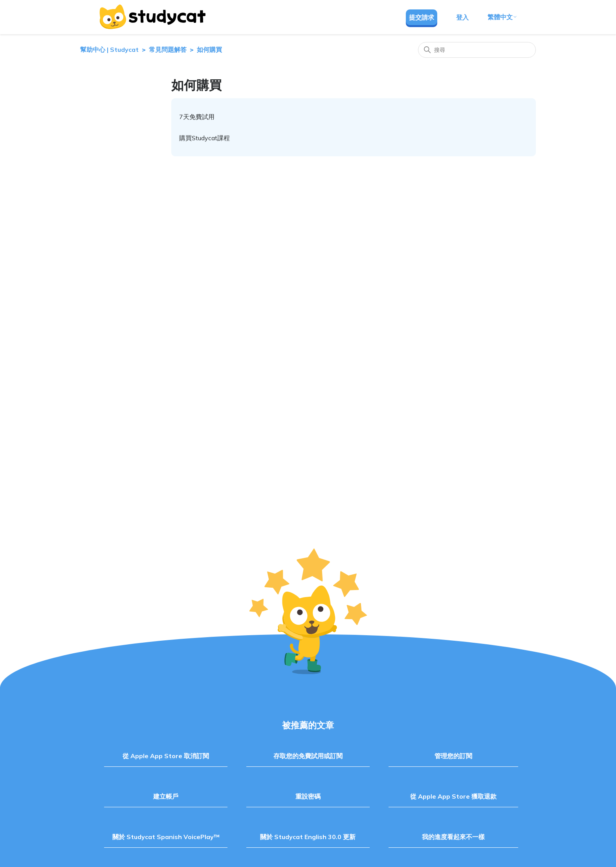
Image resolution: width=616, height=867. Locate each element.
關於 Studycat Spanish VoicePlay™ (166, 837)
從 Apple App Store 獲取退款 (453, 796)
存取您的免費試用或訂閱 (308, 756)
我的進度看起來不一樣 (453, 837)
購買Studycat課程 (204, 138)
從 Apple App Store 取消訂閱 (166, 756)
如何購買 (209, 49)
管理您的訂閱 (453, 756)
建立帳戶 (166, 796)
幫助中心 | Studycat (109, 49)
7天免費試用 (197, 117)
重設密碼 (308, 796)
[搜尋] (477, 50)
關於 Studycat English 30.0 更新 (308, 837)
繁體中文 (502, 17)
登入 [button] (462, 17)
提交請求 (422, 17)
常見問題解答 (168, 49)
